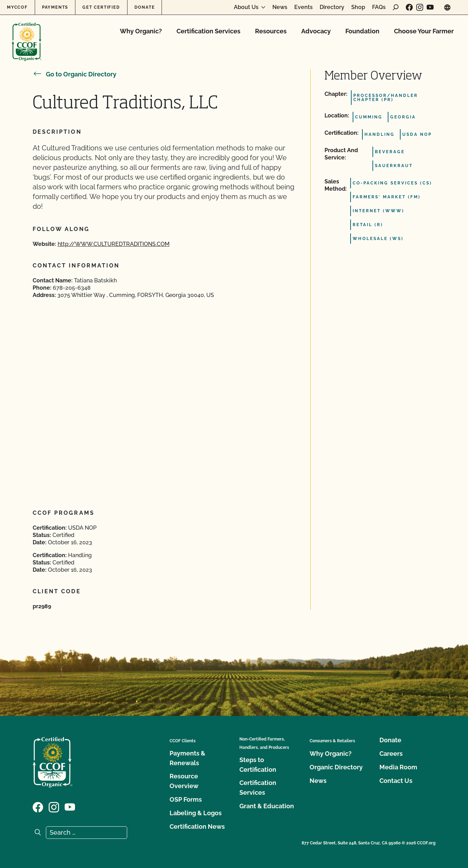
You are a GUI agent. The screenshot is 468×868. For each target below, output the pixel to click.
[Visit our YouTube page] (430, 7)
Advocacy (316, 31)
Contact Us (396, 781)
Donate (145, 7)
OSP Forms (186, 799)
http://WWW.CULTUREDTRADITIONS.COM (114, 244)
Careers (391, 754)
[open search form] (396, 7)
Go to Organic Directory (75, 74)
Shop (358, 7)
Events (303, 7)
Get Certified (101, 7)
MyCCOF (17, 7)
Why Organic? (141, 31)
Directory (332, 7)
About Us (246, 7)
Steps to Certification (258, 765)
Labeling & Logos (196, 813)
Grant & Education (267, 806)
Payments (55, 7)
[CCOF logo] (27, 35)
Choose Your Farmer (424, 31)
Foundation (362, 31)
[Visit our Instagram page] (420, 7)
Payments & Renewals (187, 758)
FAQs (379, 7)
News (280, 7)
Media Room (398, 767)
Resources (271, 31)
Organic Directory (336, 767)
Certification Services (208, 31)
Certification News (197, 826)
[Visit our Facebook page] (409, 7)
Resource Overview (184, 781)
